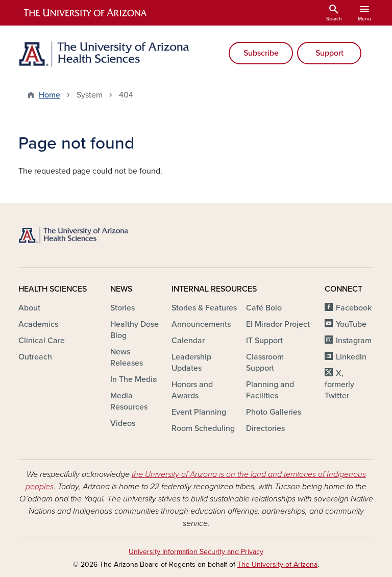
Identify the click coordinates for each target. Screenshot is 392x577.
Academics (38, 324)
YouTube (351, 324)
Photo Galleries (274, 412)
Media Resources (129, 401)
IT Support (264, 341)
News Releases (127, 357)
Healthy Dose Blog (134, 330)
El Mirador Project (278, 324)
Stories (122, 308)
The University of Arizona (277, 564)
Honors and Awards (192, 390)
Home (50, 95)
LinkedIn (351, 357)
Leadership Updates (191, 363)
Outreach (35, 357)
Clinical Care (42, 341)
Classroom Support (265, 363)
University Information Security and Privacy (196, 552)
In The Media (134, 379)
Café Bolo (264, 308)
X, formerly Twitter (339, 384)
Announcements (201, 324)
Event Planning (199, 412)
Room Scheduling (203, 428)
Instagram (354, 341)
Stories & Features (204, 308)
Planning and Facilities (270, 390)
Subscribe (261, 53)
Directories (265, 428)
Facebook (354, 308)
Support (329, 53)
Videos (123, 423)
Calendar (188, 341)
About (29, 308)
